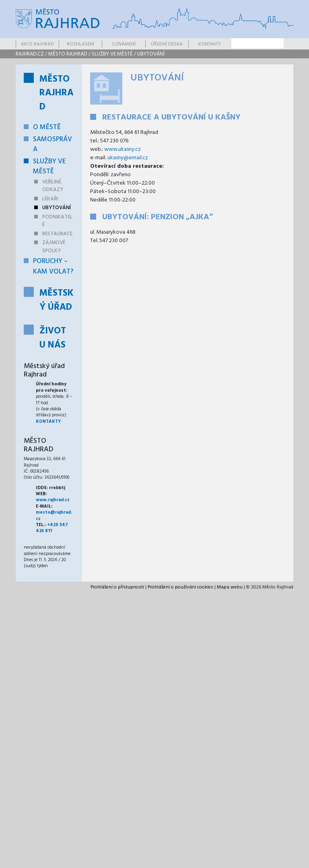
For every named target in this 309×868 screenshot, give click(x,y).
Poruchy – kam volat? (53, 266)
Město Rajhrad (68, 54)
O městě (47, 127)
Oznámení (124, 44)
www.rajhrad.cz (53, 500)
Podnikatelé (57, 221)
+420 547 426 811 (52, 528)
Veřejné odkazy (53, 186)
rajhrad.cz (30, 54)
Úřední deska (167, 44)
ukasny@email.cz (128, 158)
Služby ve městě (112, 54)
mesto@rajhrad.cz (54, 515)
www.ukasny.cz (123, 149)
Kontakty (210, 44)
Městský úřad (57, 300)
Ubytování (151, 54)
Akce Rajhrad (37, 44)
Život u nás (53, 338)
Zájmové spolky (54, 247)
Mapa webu (230, 587)
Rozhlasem (80, 44)
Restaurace (57, 234)
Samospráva (53, 145)
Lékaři (50, 199)
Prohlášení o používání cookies (180, 587)
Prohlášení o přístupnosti (117, 587)
